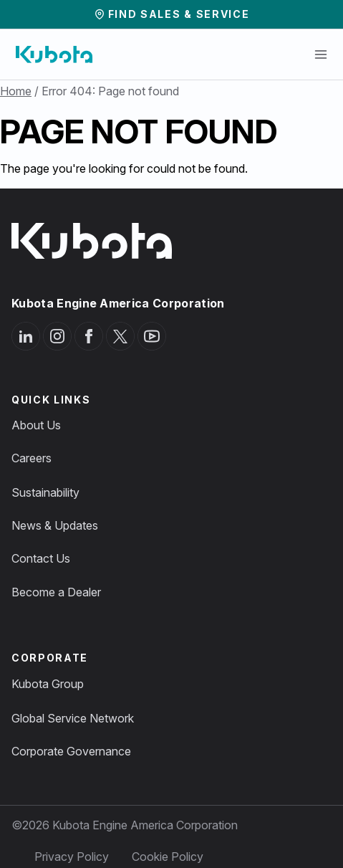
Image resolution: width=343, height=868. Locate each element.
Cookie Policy (168, 857)
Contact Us (41, 558)
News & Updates (55, 525)
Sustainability (45, 492)
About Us (36, 425)
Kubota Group (48, 684)
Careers (32, 458)
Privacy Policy (72, 857)
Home (16, 91)
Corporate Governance (71, 751)
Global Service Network (73, 718)
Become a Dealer (56, 592)
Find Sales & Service (179, 14)
